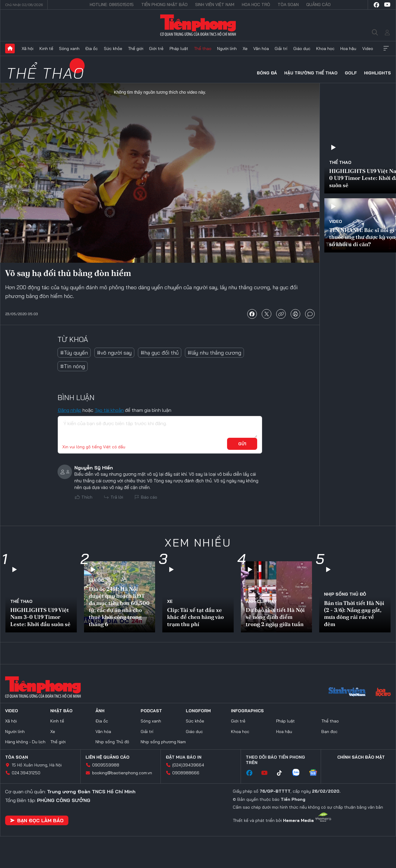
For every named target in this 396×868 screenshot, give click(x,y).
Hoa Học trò (256, 5)
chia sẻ (252, 314)
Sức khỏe (113, 49)
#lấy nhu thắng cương (214, 353)
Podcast (151, 711)
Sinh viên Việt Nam (215, 5)
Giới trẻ (156, 49)
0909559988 (106, 765)
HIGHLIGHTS (377, 73)
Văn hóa (261, 49)
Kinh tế (46, 49)
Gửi (242, 444)
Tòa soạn (288, 5)
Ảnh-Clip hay (261, 601)
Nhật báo (61, 711)
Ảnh (100, 711)
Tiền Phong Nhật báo (164, 5)
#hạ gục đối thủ (160, 353)
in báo (295, 314)
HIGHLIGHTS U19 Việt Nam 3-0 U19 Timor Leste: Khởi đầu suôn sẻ (40, 617)
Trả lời (117, 497)
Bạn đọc (329, 732)
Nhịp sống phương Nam (163, 742)
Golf (351, 73)
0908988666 (186, 773)
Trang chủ (10, 49)
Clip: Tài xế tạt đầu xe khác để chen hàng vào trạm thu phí (195, 617)
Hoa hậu (348, 49)
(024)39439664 (188, 765)
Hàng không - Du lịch (25, 742)
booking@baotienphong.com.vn (122, 773)
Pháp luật (179, 49)
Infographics (247, 711)
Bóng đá (267, 73)
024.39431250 (26, 773)
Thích (87, 497)
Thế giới (136, 49)
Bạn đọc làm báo (37, 820)
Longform (198, 711)
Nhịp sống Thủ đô (345, 594)
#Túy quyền (74, 353)
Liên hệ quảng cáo (108, 757)
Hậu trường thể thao (311, 73)
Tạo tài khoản (109, 410)
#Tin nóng (73, 366)
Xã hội (28, 49)
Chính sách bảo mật (361, 757)
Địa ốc (92, 49)
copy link (281, 314)
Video (368, 49)
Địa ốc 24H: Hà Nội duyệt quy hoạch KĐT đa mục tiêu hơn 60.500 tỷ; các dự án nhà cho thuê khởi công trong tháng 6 (119, 606)
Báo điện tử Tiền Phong (198, 25)
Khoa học (325, 49)
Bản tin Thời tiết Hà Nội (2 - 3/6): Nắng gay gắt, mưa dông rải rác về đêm (354, 614)
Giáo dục (302, 49)
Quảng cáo (318, 5)
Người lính (227, 49)
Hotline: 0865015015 (112, 5)
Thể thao (203, 49)
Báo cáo (149, 497)
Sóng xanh (69, 49)
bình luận (310, 314)
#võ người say (114, 353)
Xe (245, 49)
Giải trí (281, 49)
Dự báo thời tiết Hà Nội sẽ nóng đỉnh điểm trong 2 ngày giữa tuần (275, 617)
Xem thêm (386, 49)
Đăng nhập (69, 410)
